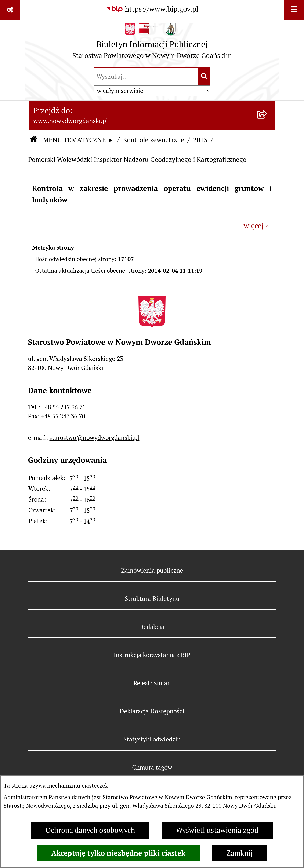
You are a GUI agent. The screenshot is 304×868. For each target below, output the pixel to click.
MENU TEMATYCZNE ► (78, 140)
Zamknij (240, 853)
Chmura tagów (152, 767)
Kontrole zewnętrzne (154, 140)
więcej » (256, 226)
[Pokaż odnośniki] (10, 10)
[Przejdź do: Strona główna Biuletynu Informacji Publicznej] (34, 140)
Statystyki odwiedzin (152, 739)
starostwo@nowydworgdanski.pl (94, 438)
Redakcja (152, 627)
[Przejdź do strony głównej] (152, 43)
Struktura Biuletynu (152, 599)
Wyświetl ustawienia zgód (217, 830)
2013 (200, 140)
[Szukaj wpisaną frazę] (204, 76)
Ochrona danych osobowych (90, 830)
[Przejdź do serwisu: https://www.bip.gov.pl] (152, 9)
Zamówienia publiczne (152, 570)
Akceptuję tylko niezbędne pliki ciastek (118, 853)
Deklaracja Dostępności (152, 711)
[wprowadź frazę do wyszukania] (146, 76)
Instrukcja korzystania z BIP (152, 655)
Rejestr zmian (152, 683)
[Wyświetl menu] (294, 10)
